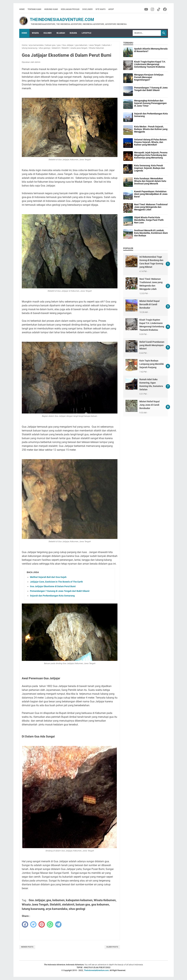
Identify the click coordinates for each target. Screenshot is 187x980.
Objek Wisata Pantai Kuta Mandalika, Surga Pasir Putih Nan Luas (149, 220)
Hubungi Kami (51, 9)
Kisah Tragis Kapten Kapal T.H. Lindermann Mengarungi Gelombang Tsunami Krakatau (150, 64)
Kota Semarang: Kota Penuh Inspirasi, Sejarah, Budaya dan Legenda (150, 168)
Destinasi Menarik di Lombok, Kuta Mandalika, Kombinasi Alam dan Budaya (151, 233)
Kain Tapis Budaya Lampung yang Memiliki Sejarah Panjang (152, 364)
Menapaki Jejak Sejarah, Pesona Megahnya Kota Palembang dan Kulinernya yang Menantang (151, 155)
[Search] (147, 33)
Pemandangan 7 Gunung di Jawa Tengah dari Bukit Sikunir (60, 591)
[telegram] (58, 924)
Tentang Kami (34, 9)
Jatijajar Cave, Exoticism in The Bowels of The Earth (56, 582)
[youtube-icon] (146, 9)
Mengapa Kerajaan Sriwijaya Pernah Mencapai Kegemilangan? (149, 77)
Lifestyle (87, 33)
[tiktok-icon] (159, 9)
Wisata (35, 33)
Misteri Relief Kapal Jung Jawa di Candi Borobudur (150, 405)
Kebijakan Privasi (70, 9)
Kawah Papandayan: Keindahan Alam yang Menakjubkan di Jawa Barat (151, 194)
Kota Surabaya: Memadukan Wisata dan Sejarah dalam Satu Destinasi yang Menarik (150, 181)
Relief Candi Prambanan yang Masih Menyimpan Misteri (152, 345)
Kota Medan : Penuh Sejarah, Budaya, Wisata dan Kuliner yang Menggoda (151, 129)
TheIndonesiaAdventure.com (57, 20)
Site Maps (100, 9)
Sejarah (61, 33)
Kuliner (48, 33)
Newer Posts (27, 947)
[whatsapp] (50, 924)
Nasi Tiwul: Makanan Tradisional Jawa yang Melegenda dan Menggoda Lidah (151, 207)
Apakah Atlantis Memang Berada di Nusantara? (151, 50)
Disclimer (87, 9)
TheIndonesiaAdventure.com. (97, 970)
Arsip (111, 9)
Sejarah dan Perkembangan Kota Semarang (52, 596)
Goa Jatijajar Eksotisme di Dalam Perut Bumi (53, 586)
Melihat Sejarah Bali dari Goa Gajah (48, 577)
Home (22, 9)
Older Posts (112, 947)
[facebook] (25, 924)
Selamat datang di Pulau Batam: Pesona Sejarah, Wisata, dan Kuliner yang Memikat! (151, 142)
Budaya (73, 33)
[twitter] (33, 924)
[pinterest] (42, 924)
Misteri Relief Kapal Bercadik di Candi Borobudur (150, 304)
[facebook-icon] (165, 9)
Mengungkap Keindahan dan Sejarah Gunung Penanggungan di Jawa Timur (150, 103)
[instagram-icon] (153, 9)
